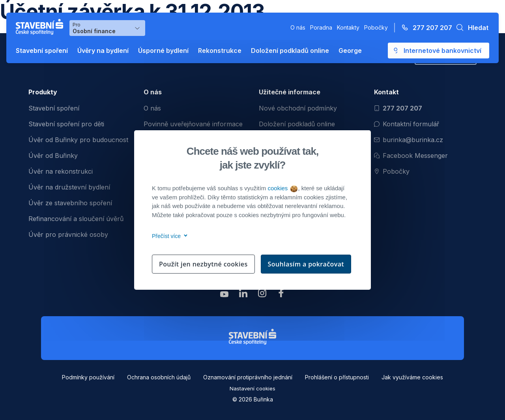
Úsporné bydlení (163, 51)
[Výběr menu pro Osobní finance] (107, 28)
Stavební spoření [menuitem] (54, 108)
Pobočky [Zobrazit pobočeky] (392, 171)
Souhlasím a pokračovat (306, 264)
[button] (470, 28)
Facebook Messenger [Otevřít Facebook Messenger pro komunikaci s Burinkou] (411, 156)
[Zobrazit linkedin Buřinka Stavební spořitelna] (243, 295)
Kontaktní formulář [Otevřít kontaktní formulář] (407, 124)
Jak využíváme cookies (412, 377)
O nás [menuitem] (152, 108)
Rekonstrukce (220, 51)
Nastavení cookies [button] (252, 388)
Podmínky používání (88, 377)
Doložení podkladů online (290, 51)
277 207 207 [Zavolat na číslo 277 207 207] (398, 108)
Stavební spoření (42, 51)
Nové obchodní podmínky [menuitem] (298, 108)
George (350, 51)
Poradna (321, 27)
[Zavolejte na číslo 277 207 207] (425, 28)
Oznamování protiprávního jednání (248, 377)
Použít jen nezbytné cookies (203, 264)
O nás (298, 27)
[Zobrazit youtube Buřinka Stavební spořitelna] (224, 295)
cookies (282, 188)
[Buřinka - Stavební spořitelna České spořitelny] (41, 27)
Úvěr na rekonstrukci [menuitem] (61, 171)
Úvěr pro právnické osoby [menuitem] (68, 234)
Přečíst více (168, 236)
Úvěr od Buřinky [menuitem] (53, 156)
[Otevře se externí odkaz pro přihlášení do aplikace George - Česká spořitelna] (439, 51)
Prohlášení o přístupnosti (337, 377)
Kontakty (348, 27)
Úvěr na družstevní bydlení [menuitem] (69, 187)
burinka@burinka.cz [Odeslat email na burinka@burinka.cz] (409, 140)
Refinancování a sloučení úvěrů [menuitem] (76, 219)
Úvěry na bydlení (103, 51)
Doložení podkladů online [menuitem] (297, 124)
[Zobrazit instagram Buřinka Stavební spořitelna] (262, 295)
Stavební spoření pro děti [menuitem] (66, 124)
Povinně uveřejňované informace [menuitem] (193, 124)
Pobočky (376, 27)
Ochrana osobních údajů (159, 377)
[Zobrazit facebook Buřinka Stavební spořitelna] (281, 295)
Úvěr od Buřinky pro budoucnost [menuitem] (78, 140)
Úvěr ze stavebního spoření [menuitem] (70, 203)
